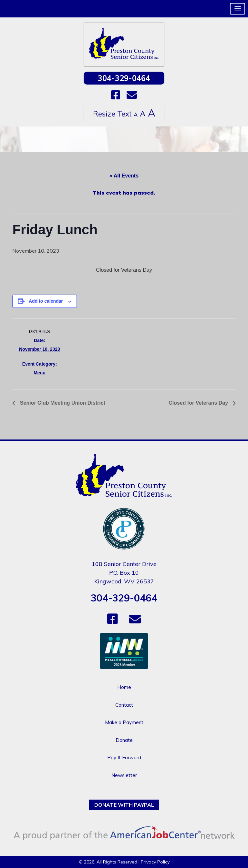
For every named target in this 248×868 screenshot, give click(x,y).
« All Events (124, 176)
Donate (124, 740)
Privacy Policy (155, 862)
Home (124, 687)
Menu (40, 373)
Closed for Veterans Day (199, 403)
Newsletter (124, 775)
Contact (124, 705)
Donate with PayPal (124, 805)
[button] (238, 9)
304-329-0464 (124, 78)
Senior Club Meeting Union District (62, 403)
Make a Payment (124, 722)
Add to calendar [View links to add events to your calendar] (46, 301)
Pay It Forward (124, 757)
